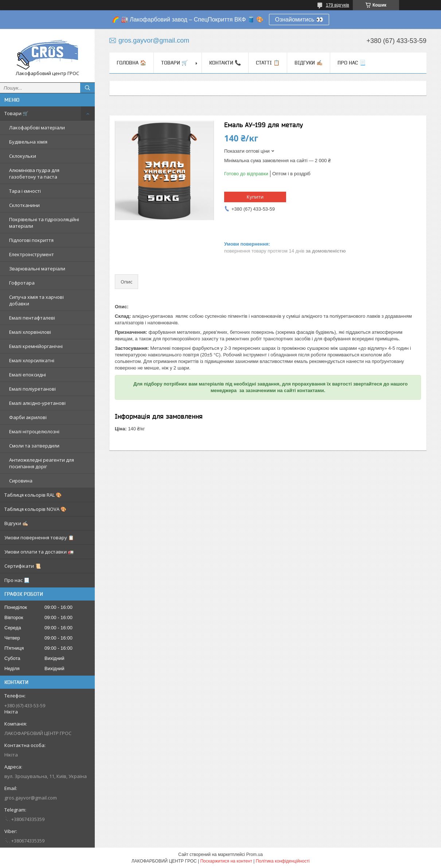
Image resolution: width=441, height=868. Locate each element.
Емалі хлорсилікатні (32, 360)
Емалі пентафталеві (32, 318)
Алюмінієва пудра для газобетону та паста (34, 173)
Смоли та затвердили (34, 446)
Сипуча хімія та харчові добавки (36, 300)
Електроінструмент (32, 254)
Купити (255, 197)
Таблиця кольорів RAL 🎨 (33, 495)
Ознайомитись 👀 (299, 19)
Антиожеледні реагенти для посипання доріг (42, 463)
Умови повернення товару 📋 (39, 537)
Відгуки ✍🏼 (16, 523)
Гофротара (22, 283)
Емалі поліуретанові (32, 389)
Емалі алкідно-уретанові (37, 403)
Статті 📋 (268, 63)
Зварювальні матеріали (37, 269)
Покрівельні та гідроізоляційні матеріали (44, 223)
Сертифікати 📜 (23, 566)
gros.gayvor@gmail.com (31, 798)
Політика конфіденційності (283, 861)
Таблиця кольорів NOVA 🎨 (35, 509)
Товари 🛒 (16, 113)
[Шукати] (87, 88)
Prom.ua (255, 855)
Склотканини (24, 205)
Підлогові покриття (31, 240)
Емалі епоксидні (28, 375)
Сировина (21, 481)
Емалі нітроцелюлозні (34, 431)
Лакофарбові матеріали (37, 128)
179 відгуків (337, 5)
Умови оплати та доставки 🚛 (39, 552)
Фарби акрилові (28, 417)
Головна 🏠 (131, 63)
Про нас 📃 (17, 580)
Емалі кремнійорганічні (36, 346)
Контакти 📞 (225, 63)
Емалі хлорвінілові (30, 332)
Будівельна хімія (28, 142)
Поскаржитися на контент (226, 861)
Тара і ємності (25, 191)
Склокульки (23, 156)
